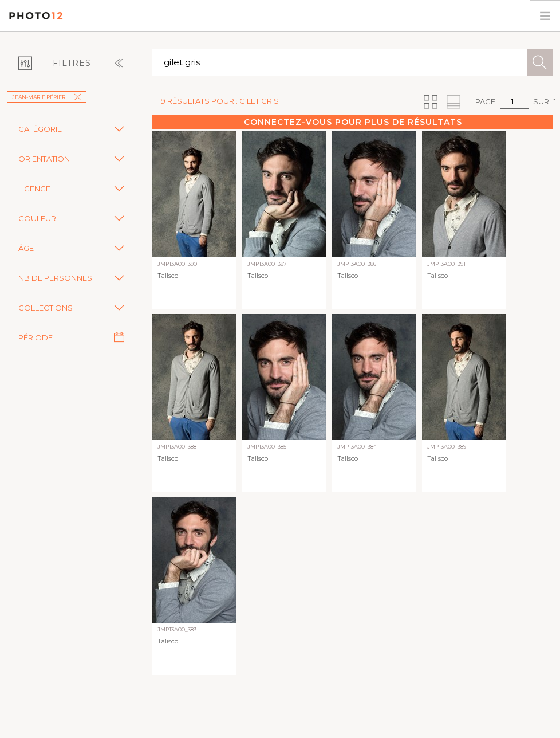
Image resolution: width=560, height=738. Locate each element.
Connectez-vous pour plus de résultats (353, 122)
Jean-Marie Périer (47, 97)
